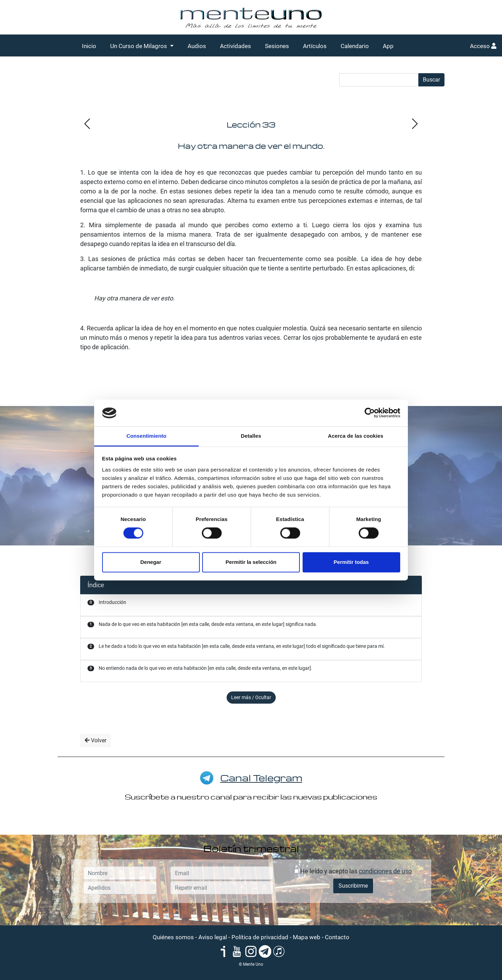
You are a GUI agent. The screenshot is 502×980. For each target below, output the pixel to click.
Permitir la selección (251, 562)
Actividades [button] (235, 46)
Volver (96, 740)
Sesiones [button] (277, 46)
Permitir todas (351, 562)
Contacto (337, 937)
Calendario (355, 46)
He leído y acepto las (353, 871)
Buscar (431, 80)
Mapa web (307, 937)
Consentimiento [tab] (147, 436)
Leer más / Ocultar (251, 697)
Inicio (89, 46)
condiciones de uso (385, 871)
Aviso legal (213, 937)
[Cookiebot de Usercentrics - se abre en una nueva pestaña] (370, 413)
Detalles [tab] (251, 436)
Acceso (483, 46)
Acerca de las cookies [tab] (356, 436)
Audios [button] (197, 46)
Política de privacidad (260, 937)
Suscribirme (353, 886)
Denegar (151, 562)
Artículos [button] (315, 46)
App (388, 46)
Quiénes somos (173, 937)
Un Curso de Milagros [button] (139, 46)
